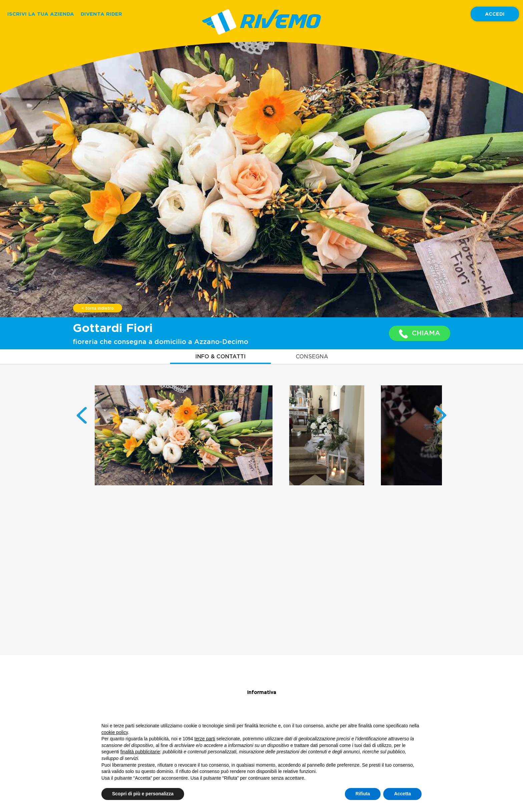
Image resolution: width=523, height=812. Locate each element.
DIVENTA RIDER (101, 14)
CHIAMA (420, 334)
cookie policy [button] (115, 732)
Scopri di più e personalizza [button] (143, 794)
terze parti (205, 739)
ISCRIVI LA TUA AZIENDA (41, 14)
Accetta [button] (402, 794)
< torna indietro (98, 308)
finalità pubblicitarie (140, 752)
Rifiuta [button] (363, 794)
